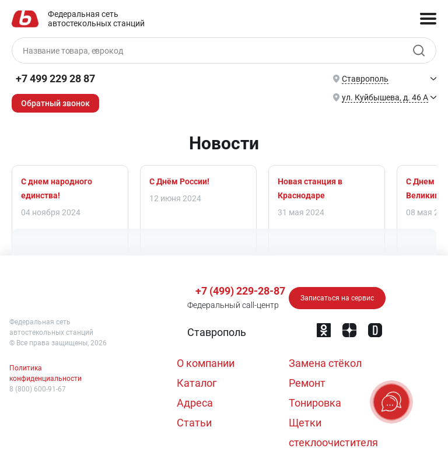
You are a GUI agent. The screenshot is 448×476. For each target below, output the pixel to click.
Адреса (195, 403)
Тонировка (315, 403)
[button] (216, 332)
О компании (206, 363)
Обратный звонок (55, 103)
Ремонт (307, 383)
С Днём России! (179, 181)
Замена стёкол (325, 363)
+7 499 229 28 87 (55, 78)
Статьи (194, 423)
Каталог (197, 383)
